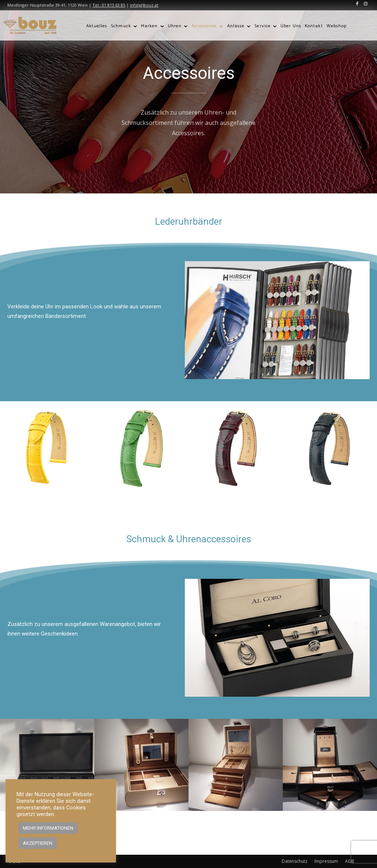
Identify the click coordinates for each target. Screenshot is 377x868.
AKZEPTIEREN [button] (38, 843)
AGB (350, 861)
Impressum (326, 861)
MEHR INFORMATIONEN (48, 828)
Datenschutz (295, 861)
